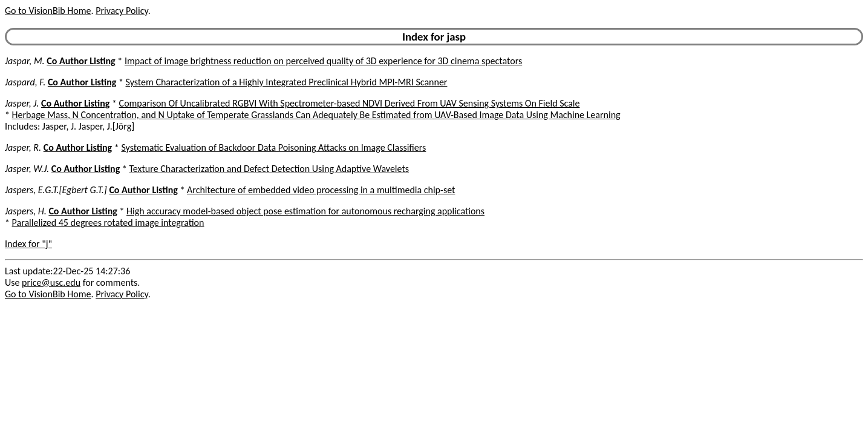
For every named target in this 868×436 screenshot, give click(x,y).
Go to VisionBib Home (48, 11)
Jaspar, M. (25, 61)
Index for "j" (28, 244)
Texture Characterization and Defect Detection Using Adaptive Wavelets (269, 169)
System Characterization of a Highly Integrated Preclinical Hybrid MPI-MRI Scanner (287, 82)
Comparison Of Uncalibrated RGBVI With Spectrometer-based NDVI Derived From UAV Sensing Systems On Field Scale (350, 103)
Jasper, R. (23, 147)
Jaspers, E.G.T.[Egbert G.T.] (56, 190)
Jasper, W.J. (27, 169)
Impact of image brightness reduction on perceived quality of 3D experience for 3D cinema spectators (323, 61)
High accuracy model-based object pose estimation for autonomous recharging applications (305, 211)
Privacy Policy (122, 11)
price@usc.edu (51, 282)
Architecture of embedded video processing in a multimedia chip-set (321, 190)
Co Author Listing (81, 61)
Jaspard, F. (25, 82)
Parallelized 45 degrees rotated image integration (108, 223)
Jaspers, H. (26, 211)
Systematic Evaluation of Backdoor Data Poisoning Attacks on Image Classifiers (273, 147)
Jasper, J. (22, 103)
